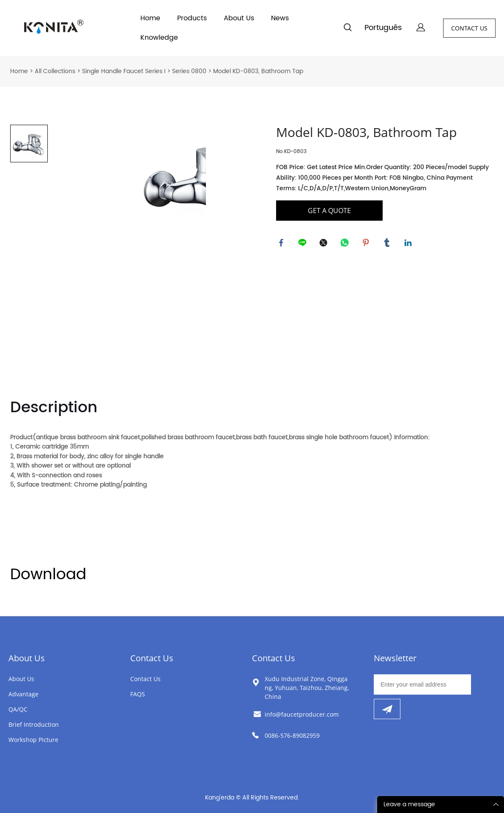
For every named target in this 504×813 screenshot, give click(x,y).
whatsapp (346, 244)
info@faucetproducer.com (302, 714)
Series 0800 (189, 71)
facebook (282, 244)
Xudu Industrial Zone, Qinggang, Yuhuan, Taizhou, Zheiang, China (307, 688)
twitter (325, 244)
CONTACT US (469, 28)
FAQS (138, 694)
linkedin (409, 244)
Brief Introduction (34, 724)
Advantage (23, 694)
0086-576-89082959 (292, 735)
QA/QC (18, 709)
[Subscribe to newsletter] (387, 709)
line (304, 244)
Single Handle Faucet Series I (124, 71)
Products (192, 18)
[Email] (422, 684)
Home (150, 18)
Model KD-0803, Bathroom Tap (258, 71)
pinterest (367, 244)
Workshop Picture (33, 740)
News (280, 18)
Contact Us (152, 658)
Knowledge (159, 38)
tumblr (388, 244)
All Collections (55, 71)
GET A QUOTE (329, 211)
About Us (239, 18)
